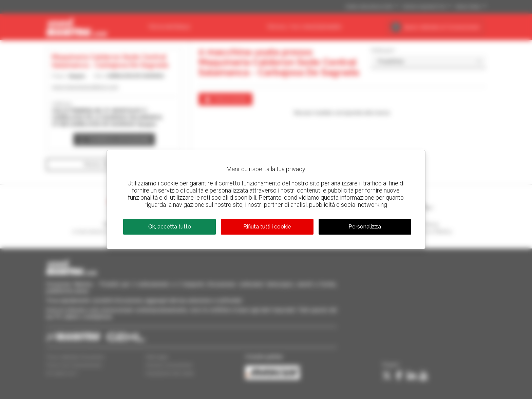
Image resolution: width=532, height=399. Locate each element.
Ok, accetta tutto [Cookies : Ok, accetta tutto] (170, 227)
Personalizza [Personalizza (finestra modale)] (365, 227)
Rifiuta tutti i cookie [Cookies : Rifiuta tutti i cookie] (267, 227)
